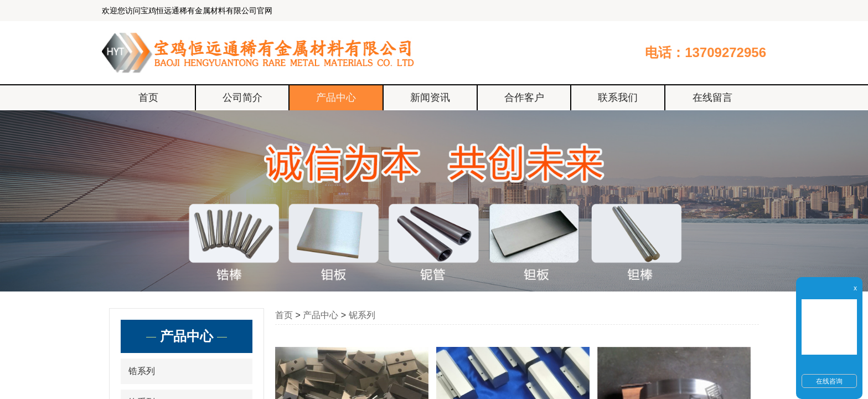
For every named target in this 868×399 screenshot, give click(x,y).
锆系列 (142, 371)
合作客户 (524, 98)
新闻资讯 (430, 98)
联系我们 (618, 98)
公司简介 (242, 98)
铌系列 (362, 315)
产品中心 (336, 98)
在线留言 (712, 98)
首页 (148, 98)
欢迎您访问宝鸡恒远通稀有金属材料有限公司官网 (187, 11)
